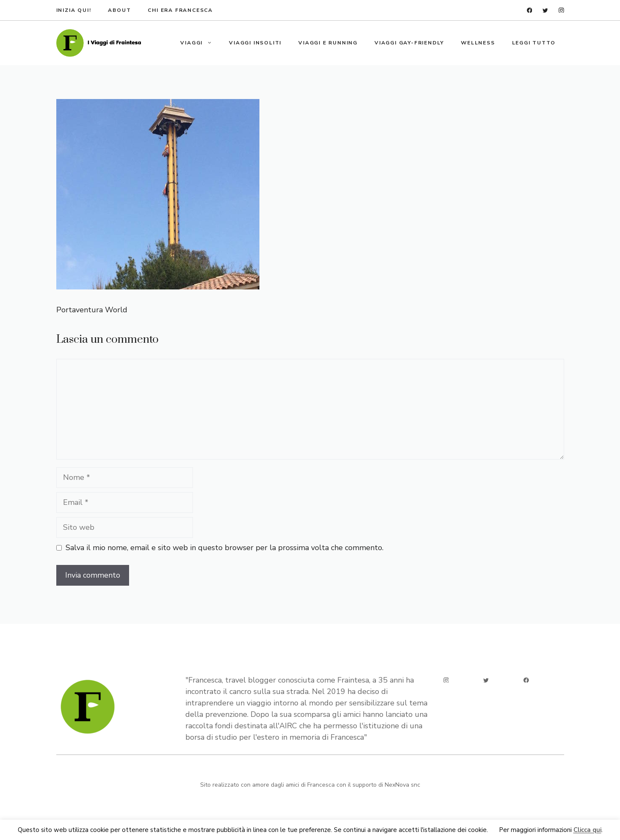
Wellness (478, 43)
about (119, 10)
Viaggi (200, 43)
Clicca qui (587, 830)
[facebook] (530, 10)
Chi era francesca (180, 10)
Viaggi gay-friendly (409, 43)
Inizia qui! (74, 10)
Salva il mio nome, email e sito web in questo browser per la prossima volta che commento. (225, 548)
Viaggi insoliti (255, 43)
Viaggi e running (328, 43)
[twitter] (545, 10)
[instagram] (561, 10)
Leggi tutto (534, 43)
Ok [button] (493, 830)
